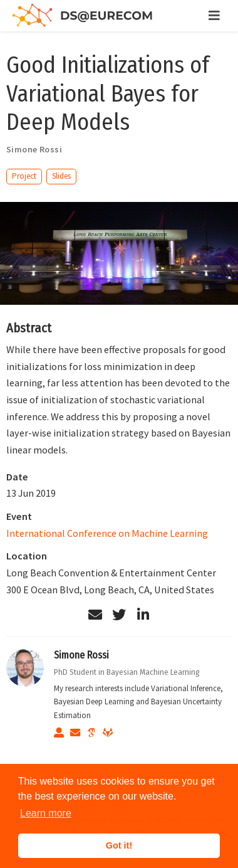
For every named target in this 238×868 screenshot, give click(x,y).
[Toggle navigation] (214, 16)
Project (24, 176)
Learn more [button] (46, 813)
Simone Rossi (81, 655)
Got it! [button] (119, 845)
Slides (61, 176)
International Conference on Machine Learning (107, 533)
